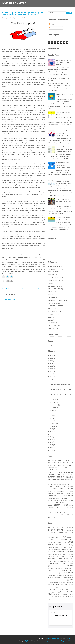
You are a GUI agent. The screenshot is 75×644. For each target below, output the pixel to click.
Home (24, 289)
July (53, 410)
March (54, 421)
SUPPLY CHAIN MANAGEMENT (56, 510)
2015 (52, 432)
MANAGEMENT (60, 496)
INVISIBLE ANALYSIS (14, 3)
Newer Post (6, 289)
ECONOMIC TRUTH (54, 475)
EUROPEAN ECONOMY (54, 280)
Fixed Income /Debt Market (61, 554)
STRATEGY (70, 508)
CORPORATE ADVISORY (66, 470)
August (54, 408)
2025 (52, 358)
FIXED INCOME (60, 480)
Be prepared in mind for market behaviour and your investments (64, 202)
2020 (52, 371)
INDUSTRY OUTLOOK (54, 491)
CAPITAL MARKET (53, 272)
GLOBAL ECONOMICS (54, 484)
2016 (52, 429)
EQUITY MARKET (68, 475)
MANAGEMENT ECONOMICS (56, 300)
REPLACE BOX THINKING (64, 582)
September (55, 405)
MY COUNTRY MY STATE (55, 306)
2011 (52, 442)
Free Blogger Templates (65, 641)
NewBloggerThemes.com (50, 641)
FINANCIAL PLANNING (56, 552)
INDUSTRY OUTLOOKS (67, 491)
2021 (52, 369)
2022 (52, 366)
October (54, 402)
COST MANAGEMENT (54, 278)
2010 (52, 445)
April (53, 418)
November (55, 400)
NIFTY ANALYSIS (53, 309)
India (50, 295)
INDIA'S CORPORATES (54, 289)
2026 (52, 356)
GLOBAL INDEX (53, 487)
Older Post (41, 289)
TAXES (50, 317)
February (54, 424)
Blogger (69, 638)
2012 (52, 439)
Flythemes (28, 641)
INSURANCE (52, 292)
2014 (52, 434)
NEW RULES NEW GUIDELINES (57, 580)
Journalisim (51, 297)
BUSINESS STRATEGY (54, 269)
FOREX (50, 283)
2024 (52, 361)
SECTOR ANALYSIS (53, 312)
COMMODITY (52, 275)
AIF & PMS (51, 461)
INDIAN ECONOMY (67, 489)
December (55, 382)
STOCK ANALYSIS (53, 314)
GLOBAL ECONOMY (54, 286)
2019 (52, 374)
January (54, 426)
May (53, 416)
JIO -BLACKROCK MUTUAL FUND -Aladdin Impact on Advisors (64, 62)
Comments (53, 28)
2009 (52, 448)
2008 (52, 450)
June (53, 413)
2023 (52, 363)
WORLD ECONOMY (53, 326)
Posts (52, 24)
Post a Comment (10, 299)
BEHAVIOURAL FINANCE (61, 463)
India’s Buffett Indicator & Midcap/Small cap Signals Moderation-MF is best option (65, 183)
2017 (52, 379)
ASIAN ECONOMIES (54, 266)
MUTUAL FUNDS (53, 303)
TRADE (50, 320)
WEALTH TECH (69, 513)
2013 (52, 437)
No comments (33, 18)
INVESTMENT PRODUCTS (65, 494)
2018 (52, 377)
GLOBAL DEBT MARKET (66, 482)
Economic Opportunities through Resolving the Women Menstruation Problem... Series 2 (22, 14)
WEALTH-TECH (52, 515)
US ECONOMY (52, 323)
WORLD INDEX (52, 329)
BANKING (51, 463)
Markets (58, 498)
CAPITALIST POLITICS (68, 468)
